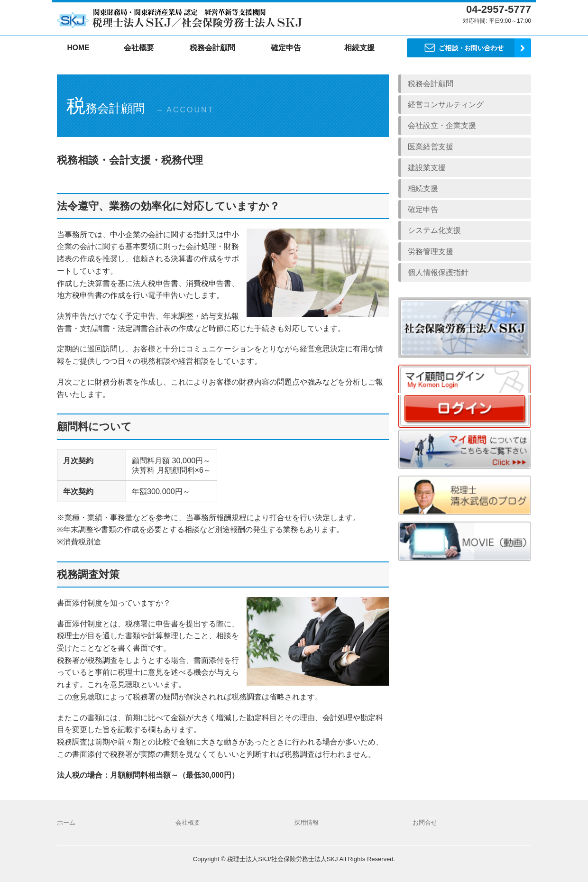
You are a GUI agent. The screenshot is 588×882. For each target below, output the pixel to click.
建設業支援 (427, 168)
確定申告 (286, 48)
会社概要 (139, 48)
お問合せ (425, 822)
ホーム (66, 822)
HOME (78, 48)
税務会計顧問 (212, 48)
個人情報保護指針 (438, 272)
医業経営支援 (431, 147)
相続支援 (423, 188)
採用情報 (306, 822)
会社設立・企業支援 (442, 125)
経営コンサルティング (446, 105)
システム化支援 (434, 230)
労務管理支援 (431, 252)
